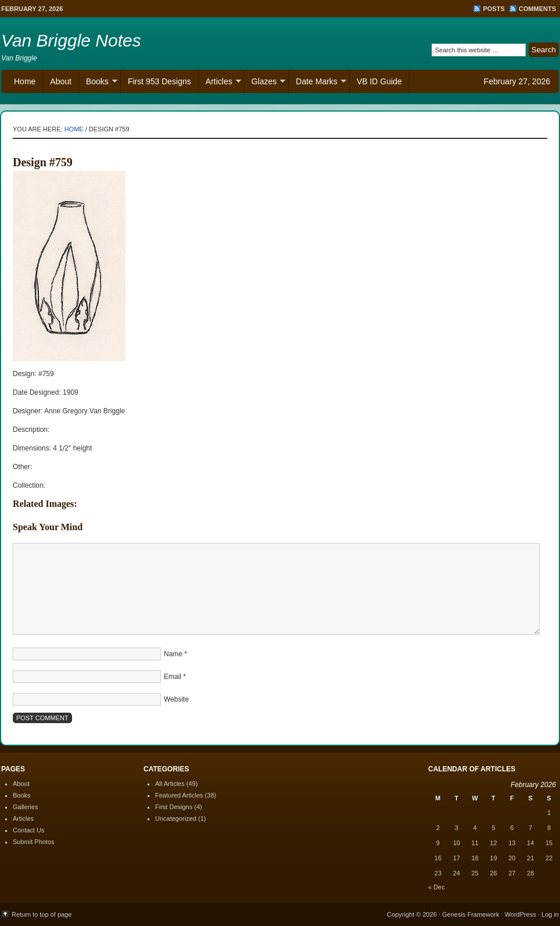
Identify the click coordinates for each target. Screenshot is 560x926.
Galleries (25, 807)
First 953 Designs (159, 81)
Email (173, 677)
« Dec (437, 887)
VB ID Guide (379, 81)
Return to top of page (42, 914)
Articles (220, 83)
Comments (537, 9)
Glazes (265, 83)
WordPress (520, 914)
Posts (493, 9)
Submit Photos (34, 842)
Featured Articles (179, 795)
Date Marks (317, 83)
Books (98, 83)
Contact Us (28, 830)
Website (176, 699)
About (61, 81)
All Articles (170, 784)
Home (25, 81)
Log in (550, 914)
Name (173, 654)
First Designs (174, 807)
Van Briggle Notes (71, 40)
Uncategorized (176, 818)
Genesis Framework (471, 914)
